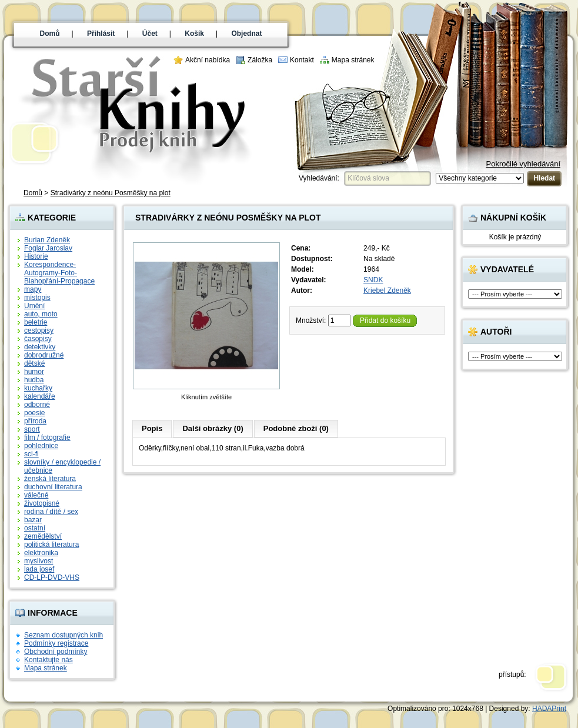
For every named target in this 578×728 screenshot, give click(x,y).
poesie (34, 413)
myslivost (39, 561)
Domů (50, 34)
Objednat (246, 34)
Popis (152, 428)
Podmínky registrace (56, 643)
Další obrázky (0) (213, 428)
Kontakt (302, 60)
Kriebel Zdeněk (387, 290)
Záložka (260, 60)
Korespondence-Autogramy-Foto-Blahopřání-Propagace (59, 273)
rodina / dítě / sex (51, 512)
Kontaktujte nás (49, 660)
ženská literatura (50, 479)
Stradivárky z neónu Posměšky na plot (111, 193)
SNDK (373, 280)
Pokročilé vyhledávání (523, 164)
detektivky (40, 347)
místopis (37, 298)
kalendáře (40, 396)
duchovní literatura (53, 487)
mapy (33, 289)
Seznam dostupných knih (64, 635)
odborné (37, 405)
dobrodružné (44, 355)
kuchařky (38, 388)
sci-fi (31, 454)
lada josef (39, 569)
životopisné (42, 503)
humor (34, 372)
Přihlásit (101, 34)
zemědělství (43, 536)
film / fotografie (47, 438)
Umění (34, 306)
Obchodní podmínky (56, 652)
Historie (36, 256)
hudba (34, 380)
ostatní (35, 528)
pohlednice (41, 446)
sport (32, 429)
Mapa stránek (353, 60)
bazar (33, 520)
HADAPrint (549, 709)
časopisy (38, 339)
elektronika (41, 553)
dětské (34, 363)
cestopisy (39, 330)
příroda (35, 421)
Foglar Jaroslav (48, 248)
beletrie (36, 322)
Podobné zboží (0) (296, 428)
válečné (36, 495)
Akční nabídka (208, 60)
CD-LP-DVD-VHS (52, 577)
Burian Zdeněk (47, 240)
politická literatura (51, 545)
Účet (150, 34)
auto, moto (41, 314)
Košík (194, 34)
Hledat (544, 178)
